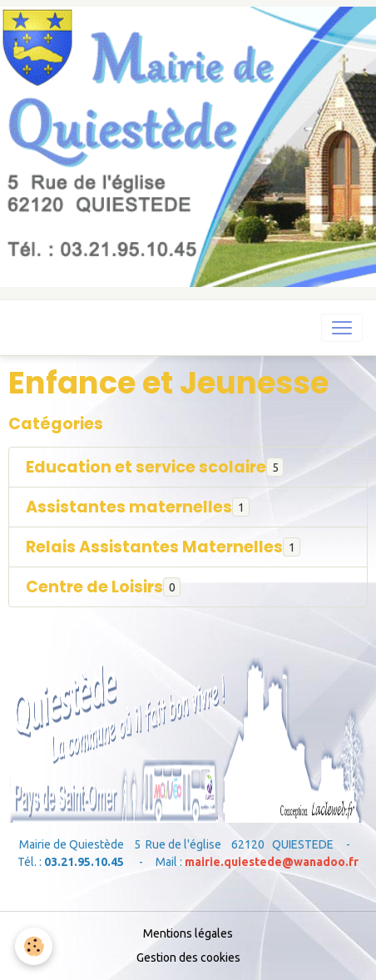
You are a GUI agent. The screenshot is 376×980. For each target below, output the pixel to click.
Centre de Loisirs (94, 587)
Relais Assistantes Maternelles (154, 547)
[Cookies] (34, 946)
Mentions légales (188, 933)
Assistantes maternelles (129, 507)
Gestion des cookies (188, 958)
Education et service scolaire (146, 467)
